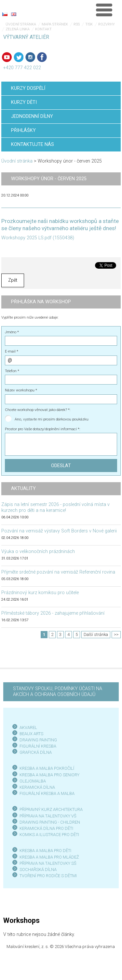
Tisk (89, 24)
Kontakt (43, 29)
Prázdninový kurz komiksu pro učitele (40, 593)
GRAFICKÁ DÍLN (34, 752)
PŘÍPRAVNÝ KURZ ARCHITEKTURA (51, 809)
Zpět (13, 280)
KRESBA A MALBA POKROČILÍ (47, 768)
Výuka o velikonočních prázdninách (38, 552)
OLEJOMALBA (33, 781)
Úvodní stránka (21, 24)
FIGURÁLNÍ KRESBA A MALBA (47, 793)
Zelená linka (18, 29)
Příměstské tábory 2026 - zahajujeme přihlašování (53, 613)
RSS (77, 24)
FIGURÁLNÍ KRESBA (38, 746)
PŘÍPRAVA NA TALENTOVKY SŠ (48, 863)
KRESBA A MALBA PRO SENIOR (48, 775)
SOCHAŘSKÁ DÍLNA (38, 869)
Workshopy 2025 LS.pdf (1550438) (38, 238)
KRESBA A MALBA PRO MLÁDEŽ (49, 857)
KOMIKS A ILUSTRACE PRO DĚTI (49, 835)
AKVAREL (28, 727)
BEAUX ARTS (31, 734)
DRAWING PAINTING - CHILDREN (50, 822)
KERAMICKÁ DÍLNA (37, 787)
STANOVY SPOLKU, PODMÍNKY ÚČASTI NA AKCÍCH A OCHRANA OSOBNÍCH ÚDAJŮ (58, 692)
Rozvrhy (107, 24)
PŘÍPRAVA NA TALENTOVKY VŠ (48, 816)
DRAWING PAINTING (38, 740)
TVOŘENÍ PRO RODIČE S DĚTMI (48, 876)
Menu (104, 10)
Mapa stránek (55, 24)
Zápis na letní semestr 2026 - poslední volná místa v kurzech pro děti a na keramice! (55, 507)
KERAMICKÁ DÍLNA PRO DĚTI (46, 828)
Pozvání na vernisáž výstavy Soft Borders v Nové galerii (59, 531)
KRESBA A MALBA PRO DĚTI (45, 851)
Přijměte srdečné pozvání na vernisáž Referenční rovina (58, 572)
